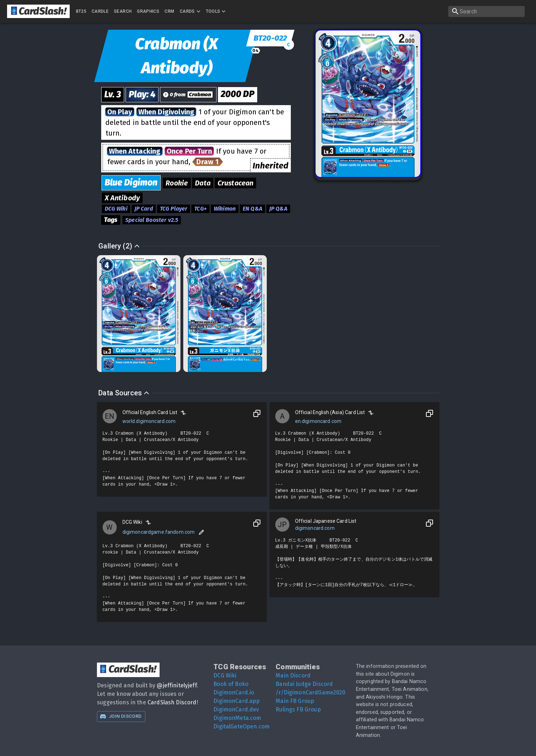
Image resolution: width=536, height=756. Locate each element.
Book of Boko (231, 684)
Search (123, 11)
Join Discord (121, 716)
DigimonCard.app (237, 701)
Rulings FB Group (298, 709)
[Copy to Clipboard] (257, 413)
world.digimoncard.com (149, 421)
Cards (191, 11)
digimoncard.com (315, 528)
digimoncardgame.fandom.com (159, 532)
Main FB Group (295, 701)
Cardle (100, 11)
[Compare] (183, 413)
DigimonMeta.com (237, 718)
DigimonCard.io (234, 692)
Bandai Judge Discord (304, 684)
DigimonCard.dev (236, 709)
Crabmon (200, 94)
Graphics (148, 11)
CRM (169, 11)
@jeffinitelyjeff (177, 685)
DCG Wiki (225, 675)
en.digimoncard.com (318, 421)
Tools (217, 11)
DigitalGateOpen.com (241, 726)
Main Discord (293, 675)
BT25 (81, 11)
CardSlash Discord (172, 702)
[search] (486, 12)
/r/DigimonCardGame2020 (310, 692)
